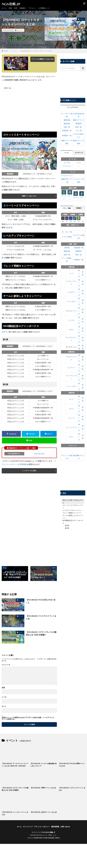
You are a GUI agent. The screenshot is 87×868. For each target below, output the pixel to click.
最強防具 (79, 123)
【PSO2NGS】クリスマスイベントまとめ (41, 617)
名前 (3, 688)
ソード (71, 273)
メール (4, 697)
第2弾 (67, 528)
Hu (63, 219)
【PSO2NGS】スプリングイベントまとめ (72, 789)
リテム (79, 163)
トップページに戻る (29, 470)
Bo (67, 230)
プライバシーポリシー (42, 827)
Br (63, 230)
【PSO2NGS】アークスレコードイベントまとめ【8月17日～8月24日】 (15, 765)
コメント (6, 665)
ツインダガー (71, 301)
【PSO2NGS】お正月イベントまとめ (43, 812)
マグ (82, 195)
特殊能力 (23, 8)
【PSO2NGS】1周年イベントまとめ (43, 788)
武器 (10, 8)
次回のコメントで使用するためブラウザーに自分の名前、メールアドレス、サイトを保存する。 (29, 718)
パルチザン (71, 292)
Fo (79, 219)
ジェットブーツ (71, 427)
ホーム (4, 8)
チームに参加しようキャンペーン (73, 517)
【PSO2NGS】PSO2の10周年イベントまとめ (72, 765)
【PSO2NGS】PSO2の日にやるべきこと (41, 601)
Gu (75, 219)
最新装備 (67, 120)
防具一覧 (79, 127)
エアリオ (67, 163)
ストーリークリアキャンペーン (73, 506)
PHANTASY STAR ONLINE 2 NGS (47, 838)
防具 (16, 8)
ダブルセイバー (71, 311)
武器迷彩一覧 (67, 131)
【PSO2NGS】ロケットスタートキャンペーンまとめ (36, 51)
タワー (76, 195)
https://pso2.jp (39, 454)
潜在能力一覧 (79, 260)
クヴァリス (67, 166)
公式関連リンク (44, 8)
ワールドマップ (67, 175)
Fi (67, 219)
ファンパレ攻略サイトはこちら (42, 59)
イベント (19, 30)
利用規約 (23, 464)
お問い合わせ (65, 827)
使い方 (79, 273)
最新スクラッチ (79, 120)
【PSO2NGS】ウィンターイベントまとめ (15, 813)
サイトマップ (28, 827)
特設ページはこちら (29, 196)
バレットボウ (71, 386)
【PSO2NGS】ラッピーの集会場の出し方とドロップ (43, 765)
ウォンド (71, 418)
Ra (71, 219)
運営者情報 (55, 827)
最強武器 (67, 123)
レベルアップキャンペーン (72, 510)
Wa (71, 230)
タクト (71, 437)
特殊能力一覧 (67, 135)
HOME (6, 51)
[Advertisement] (29, 110)
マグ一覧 (79, 131)
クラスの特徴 (67, 237)
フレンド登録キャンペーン (72, 513)
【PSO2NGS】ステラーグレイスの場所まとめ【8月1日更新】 (41, 633)
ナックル (71, 320)
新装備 (67, 248)
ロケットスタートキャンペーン (73, 501)
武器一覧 (67, 127)
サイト (4, 706)
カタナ (71, 330)
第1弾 (67, 525)
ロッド (71, 399)
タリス (71, 409)
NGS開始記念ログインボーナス (73, 522)
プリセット (32, 8)
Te (83, 219)
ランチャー (71, 368)
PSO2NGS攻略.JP (49, 832)
